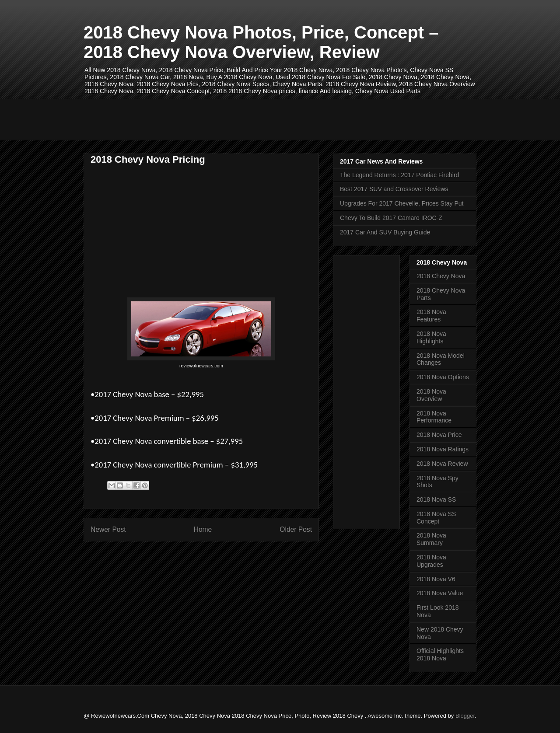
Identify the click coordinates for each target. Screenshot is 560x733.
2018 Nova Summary (431, 539)
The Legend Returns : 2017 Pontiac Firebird (399, 175)
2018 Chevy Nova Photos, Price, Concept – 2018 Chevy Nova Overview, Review (261, 42)
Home (203, 529)
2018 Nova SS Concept (436, 518)
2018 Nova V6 (436, 579)
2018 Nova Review (442, 464)
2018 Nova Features (431, 316)
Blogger (465, 716)
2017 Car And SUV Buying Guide (385, 232)
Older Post (296, 529)
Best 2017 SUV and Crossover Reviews (394, 189)
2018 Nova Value (440, 593)
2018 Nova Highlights (431, 337)
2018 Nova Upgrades (431, 561)
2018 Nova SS (436, 499)
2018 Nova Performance (434, 417)
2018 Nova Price (439, 435)
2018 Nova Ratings (443, 449)
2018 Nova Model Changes (441, 359)
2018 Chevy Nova (441, 276)
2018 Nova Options (443, 377)
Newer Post (108, 529)
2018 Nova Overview (431, 395)
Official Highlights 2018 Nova (440, 654)
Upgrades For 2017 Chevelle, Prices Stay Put (402, 203)
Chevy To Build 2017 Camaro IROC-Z (391, 218)
